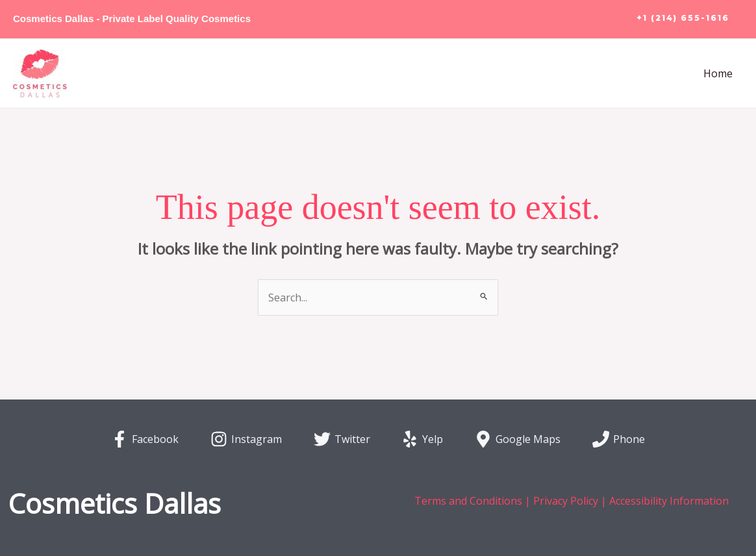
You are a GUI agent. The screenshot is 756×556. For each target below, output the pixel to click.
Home (718, 73)
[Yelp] (422, 439)
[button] (683, 19)
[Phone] (619, 439)
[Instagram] (246, 439)
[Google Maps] (518, 439)
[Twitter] (342, 439)
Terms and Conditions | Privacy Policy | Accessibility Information (572, 501)
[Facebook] (145, 439)
